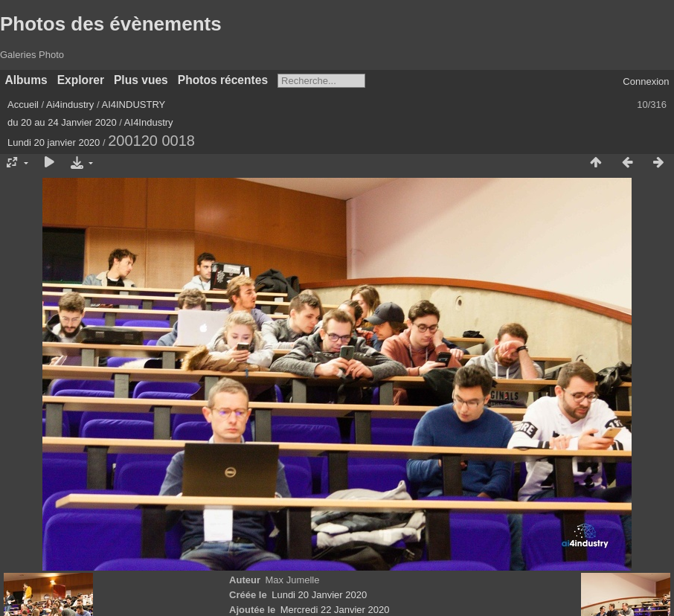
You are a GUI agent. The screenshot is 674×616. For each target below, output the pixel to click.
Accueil (23, 105)
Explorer (81, 80)
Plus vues (141, 80)
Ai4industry (70, 105)
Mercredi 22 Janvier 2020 (335, 610)
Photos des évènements (111, 24)
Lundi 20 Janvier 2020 (319, 595)
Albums (26, 80)
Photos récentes (223, 80)
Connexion (646, 81)
